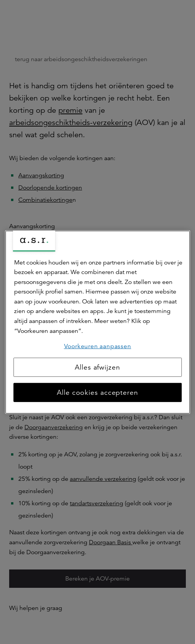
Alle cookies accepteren (97, 393)
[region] (97, 322)
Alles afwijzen (97, 367)
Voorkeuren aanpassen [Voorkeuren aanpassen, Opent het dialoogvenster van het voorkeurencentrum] (98, 346)
